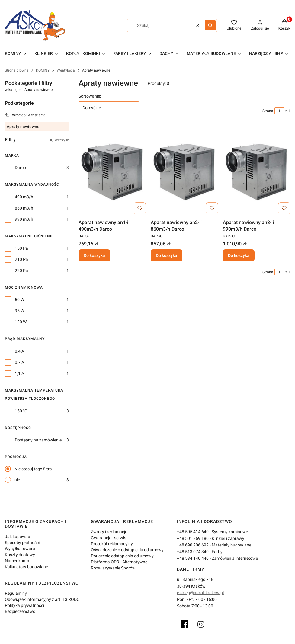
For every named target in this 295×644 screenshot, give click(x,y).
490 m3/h (24, 197)
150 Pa (21, 248)
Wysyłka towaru (20, 549)
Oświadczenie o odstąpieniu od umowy (127, 550)
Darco (20, 168)
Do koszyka (94, 255)
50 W (19, 300)
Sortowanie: (90, 96)
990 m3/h (24, 219)
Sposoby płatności (22, 543)
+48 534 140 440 (193, 558)
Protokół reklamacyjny (112, 544)
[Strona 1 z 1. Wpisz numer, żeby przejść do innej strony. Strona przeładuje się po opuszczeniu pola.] (279, 111)
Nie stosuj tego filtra (33, 469)
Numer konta (17, 561)
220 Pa (21, 271)
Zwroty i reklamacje (109, 532)
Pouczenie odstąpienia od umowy (122, 556)
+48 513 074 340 (193, 552)
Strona (268, 111)
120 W (21, 322)
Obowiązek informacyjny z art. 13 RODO (42, 599)
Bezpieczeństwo (20, 611)
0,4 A (19, 351)
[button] (210, 25)
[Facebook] (184, 624)
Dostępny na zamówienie (38, 440)
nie (17, 480)
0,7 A (19, 362)
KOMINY (43, 70)
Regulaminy (16, 593)
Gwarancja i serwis (109, 538)
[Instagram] (201, 624)
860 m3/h (24, 208)
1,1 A (19, 373)
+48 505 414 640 (193, 532)
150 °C (21, 411)
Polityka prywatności (24, 605)
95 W (19, 311)
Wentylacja (66, 70)
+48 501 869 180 (193, 538)
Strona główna (17, 70)
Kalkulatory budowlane (26, 567)
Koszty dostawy (20, 555)
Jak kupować (17, 537)
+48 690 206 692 (193, 545)
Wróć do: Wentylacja (25, 115)
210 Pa (21, 259)
